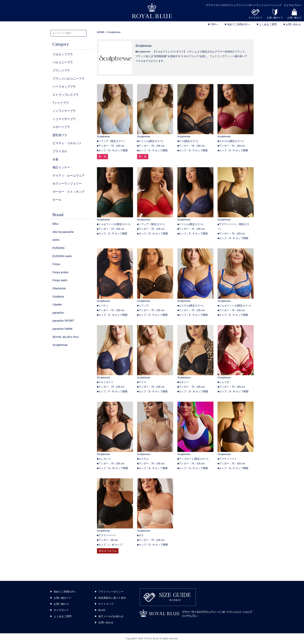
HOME (101, 32)
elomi (56, 240)
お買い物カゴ (61, 604)
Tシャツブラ (61, 103)
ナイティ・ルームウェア (69, 175)
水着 (55, 159)
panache (58, 313)
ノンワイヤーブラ (64, 111)
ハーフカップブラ (64, 87)
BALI (56, 224)
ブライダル (60, 151)
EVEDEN (59, 248)
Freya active (60, 272)
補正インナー (61, 167)
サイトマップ (106, 604)
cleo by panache (63, 232)
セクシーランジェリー (67, 183)
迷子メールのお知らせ (111, 616)
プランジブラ (61, 70)
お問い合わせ (293, 24)
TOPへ (214, 24)
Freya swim (60, 280)
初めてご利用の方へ (238, 24)
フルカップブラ (63, 54)
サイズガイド (61, 610)
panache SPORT (63, 321)
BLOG (102, 610)
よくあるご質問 (268, 24)
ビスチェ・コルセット (67, 143)
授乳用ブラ (60, 135)
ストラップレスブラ (66, 95)
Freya (56, 264)
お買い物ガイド (63, 598)
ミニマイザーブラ (64, 119)
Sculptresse (60, 345)
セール (57, 200)
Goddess (58, 296)
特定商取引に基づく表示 (112, 598)
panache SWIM (63, 329)
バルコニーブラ (63, 62)
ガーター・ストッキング (69, 192)
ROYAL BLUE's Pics (66, 337)
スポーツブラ (61, 127)
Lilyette (57, 304)
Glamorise (59, 288)
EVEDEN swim (62, 256)
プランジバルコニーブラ (69, 79)
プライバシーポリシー (111, 592)
